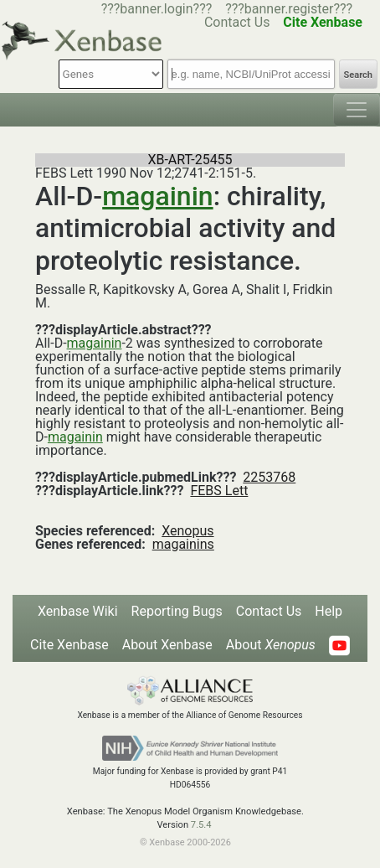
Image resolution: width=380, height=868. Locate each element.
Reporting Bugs (177, 611)
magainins (183, 544)
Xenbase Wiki (78, 611)
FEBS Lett (219, 491)
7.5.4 (201, 825)
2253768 (269, 477)
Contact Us (269, 611)
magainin (157, 196)
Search (358, 75)
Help (329, 611)
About (271, 645)
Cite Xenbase (69, 645)
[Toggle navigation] (357, 110)
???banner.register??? (289, 9)
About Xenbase (167, 645)
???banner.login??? (157, 9)
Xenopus (187, 531)
